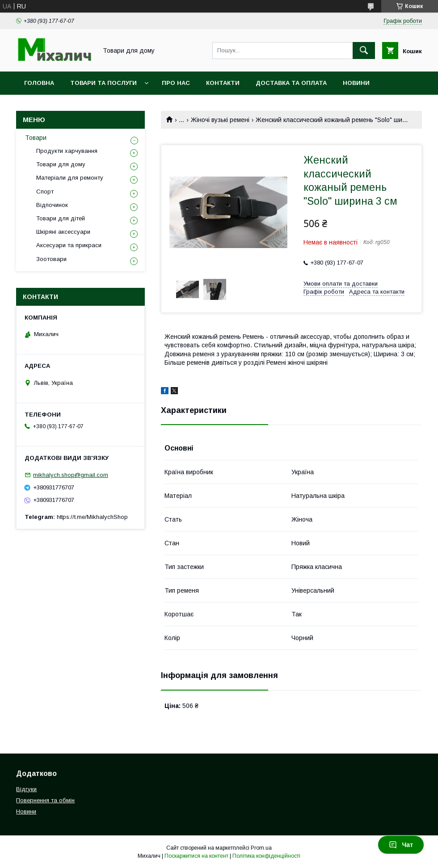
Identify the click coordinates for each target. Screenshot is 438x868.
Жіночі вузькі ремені (220, 120)
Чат (401, 845)
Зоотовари (51, 259)
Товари (36, 138)
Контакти (223, 83)
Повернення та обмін (45, 800)
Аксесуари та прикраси (69, 245)
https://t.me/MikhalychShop (92, 517)
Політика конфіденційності (266, 856)
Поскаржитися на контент (196, 856)
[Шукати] (364, 51)
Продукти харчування (67, 151)
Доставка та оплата (291, 83)
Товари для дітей (61, 218)
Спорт (45, 192)
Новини (356, 83)
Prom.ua (261, 848)
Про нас (176, 83)
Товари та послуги (103, 83)
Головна (39, 83)
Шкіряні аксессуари (63, 232)
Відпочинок (52, 205)
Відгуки (26, 789)
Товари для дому (61, 164)
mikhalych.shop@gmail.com (71, 475)
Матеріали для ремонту (70, 178)
